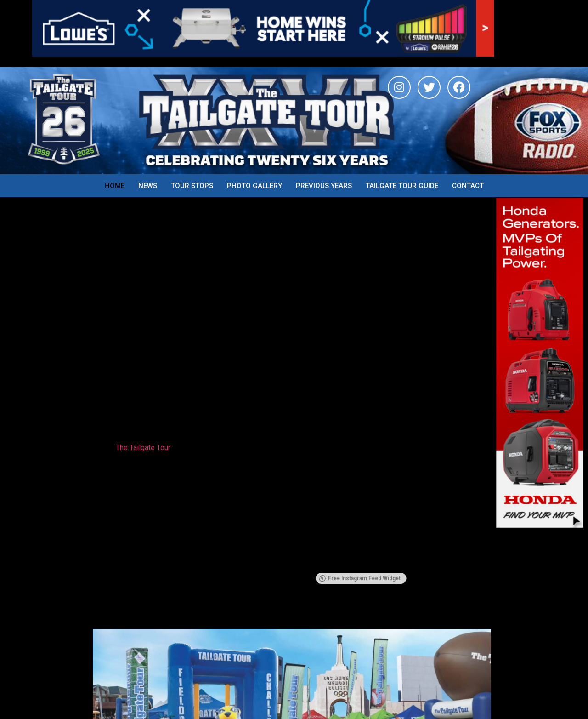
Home (115, 186)
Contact (468, 186)
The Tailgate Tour (143, 448)
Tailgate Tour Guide (402, 186)
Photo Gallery (254, 186)
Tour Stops (192, 186)
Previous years (324, 186)
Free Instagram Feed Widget (359, 578)
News (148, 186)
